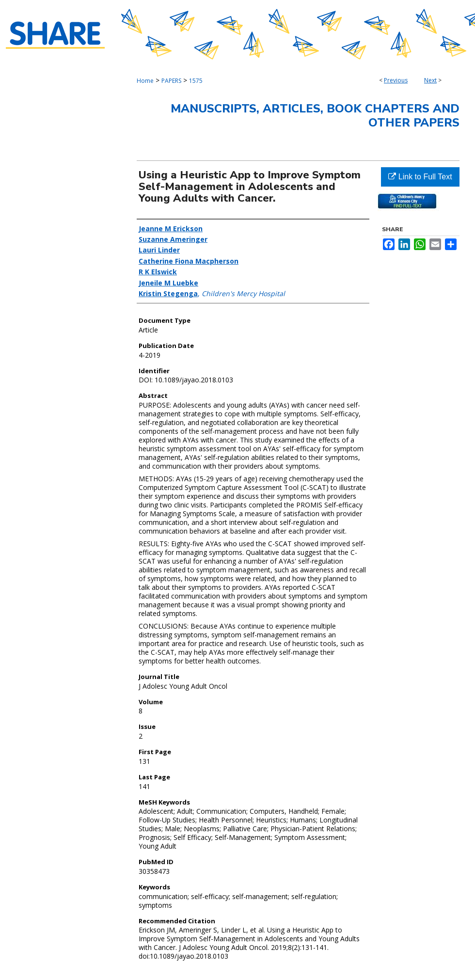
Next (430, 80)
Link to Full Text (420, 177)
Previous (396, 80)
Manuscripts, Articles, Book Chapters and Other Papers (315, 116)
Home (145, 81)
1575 (196, 81)
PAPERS (171, 81)
